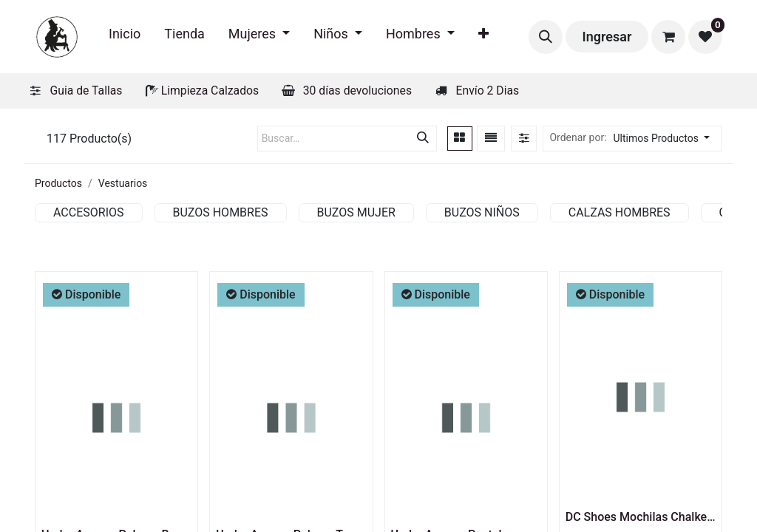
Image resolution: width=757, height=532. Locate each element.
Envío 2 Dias (488, 91)
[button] (546, 37)
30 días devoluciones (357, 91)
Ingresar (607, 37)
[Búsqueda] (423, 139)
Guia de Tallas (86, 91)
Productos (58, 183)
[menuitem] (125, 37)
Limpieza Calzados (210, 91)
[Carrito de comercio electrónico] (668, 37)
